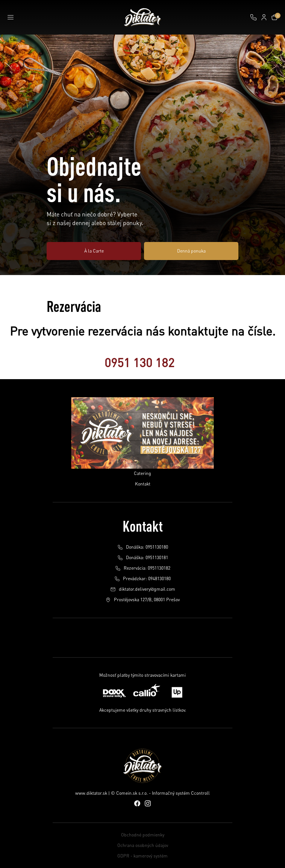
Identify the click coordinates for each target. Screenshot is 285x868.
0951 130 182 (139, 362)
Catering (142, 473)
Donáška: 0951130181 (143, 558)
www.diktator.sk (91, 793)
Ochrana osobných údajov (143, 845)
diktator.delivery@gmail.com (143, 589)
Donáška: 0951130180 (143, 547)
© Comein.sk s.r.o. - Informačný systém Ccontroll (160, 793)
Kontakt (143, 484)
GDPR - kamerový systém (142, 856)
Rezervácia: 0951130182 (143, 568)
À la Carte (94, 251)
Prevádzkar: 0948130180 (142, 579)
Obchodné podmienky (143, 835)
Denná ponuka (191, 251)
